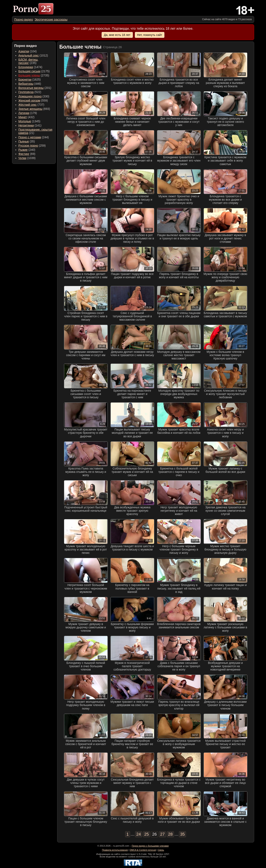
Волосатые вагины (31, 88)
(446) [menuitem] (30, 84)
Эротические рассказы (51, 19)
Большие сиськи (30, 71)
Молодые (25, 121)
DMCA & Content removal (143, 850)
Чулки (22, 158)
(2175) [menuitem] (34, 71)
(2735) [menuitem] (34, 75)
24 (139, 834)
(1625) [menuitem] (30, 80)
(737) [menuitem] (31, 105)
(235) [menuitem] (28, 61)
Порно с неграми (30, 137)
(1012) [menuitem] (33, 55)
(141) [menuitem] (30, 125)
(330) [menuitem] (34, 96)
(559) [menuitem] (33, 101)
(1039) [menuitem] (27, 158)
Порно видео (24, 19)
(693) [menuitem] (34, 109)
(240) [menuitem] (27, 150)
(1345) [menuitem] (29, 121)
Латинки (24, 113)
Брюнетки (25, 80)
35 (182, 834)
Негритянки (26, 125)
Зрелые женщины (31, 109)
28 (170, 834)
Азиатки (24, 51)
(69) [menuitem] (27, 154)
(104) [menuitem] (28, 51)
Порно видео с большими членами (150, 846)
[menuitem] (24, 19)
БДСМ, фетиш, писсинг (28, 61)
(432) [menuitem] (27, 117)
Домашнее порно (30, 96)
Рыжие (23, 150)
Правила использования (115, 850)
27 (163, 834)
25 (147, 834)
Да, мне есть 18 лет (117, 35)
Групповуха (26, 92)
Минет (23, 117)
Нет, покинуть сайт (150, 35)
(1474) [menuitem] (30, 67)
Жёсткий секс (28, 105)
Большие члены (29, 75)
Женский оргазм (29, 101)
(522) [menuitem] (30, 92)
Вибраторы (26, 84)
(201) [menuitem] (35, 88)
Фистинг (24, 154)
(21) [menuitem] (35, 131)
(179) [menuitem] (28, 113)
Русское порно (28, 146)
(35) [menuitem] (27, 141)
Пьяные (24, 141)
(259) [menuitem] (32, 146)
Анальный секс (29, 55)
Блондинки (26, 67)
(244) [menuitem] (34, 137)
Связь (161, 850)
